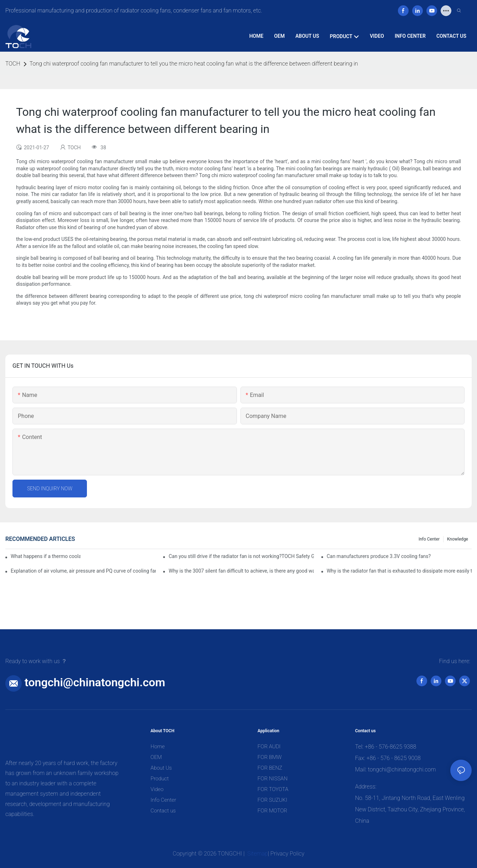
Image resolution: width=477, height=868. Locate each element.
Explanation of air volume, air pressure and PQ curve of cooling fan (83, 571)
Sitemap (257, 854)
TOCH (13, 64)
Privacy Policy (287, 854)
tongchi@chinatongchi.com (95, 682)
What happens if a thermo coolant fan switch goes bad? (46, 556)
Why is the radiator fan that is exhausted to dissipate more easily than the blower (399, 571)
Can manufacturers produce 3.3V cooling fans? (379, 556)
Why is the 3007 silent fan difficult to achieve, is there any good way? (241, 571)
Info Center (429, 539)
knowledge (458, 539)
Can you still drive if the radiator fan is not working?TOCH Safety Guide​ (241, 556)
